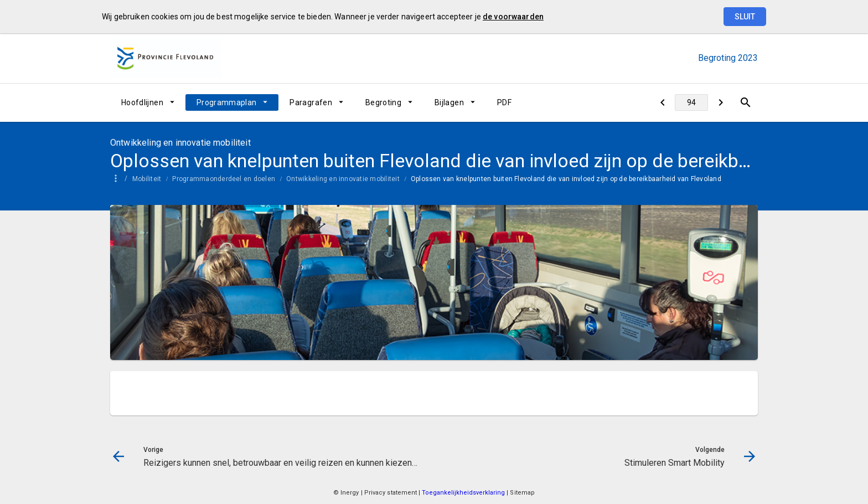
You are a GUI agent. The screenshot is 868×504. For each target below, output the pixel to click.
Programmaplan (227, 102)
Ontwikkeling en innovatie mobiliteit (343, 179)
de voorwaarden (513, 17)
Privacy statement (391, 493)
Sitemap (522, 493)
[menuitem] (148, 102)
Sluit (745, 17)
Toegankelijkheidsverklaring (464, 493)
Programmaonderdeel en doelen (224, 179)
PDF (504, 102)
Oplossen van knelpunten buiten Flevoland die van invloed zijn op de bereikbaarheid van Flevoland (566, 179)
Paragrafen (311, 102)
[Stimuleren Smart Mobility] (720, 102)
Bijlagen (449, 102)
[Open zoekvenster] (745, 102)
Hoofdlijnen (142, 102)
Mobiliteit (147, 179)
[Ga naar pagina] (691, 102)
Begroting (383, 102)
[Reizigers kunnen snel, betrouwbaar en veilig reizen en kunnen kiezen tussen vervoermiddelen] (662, 102)
